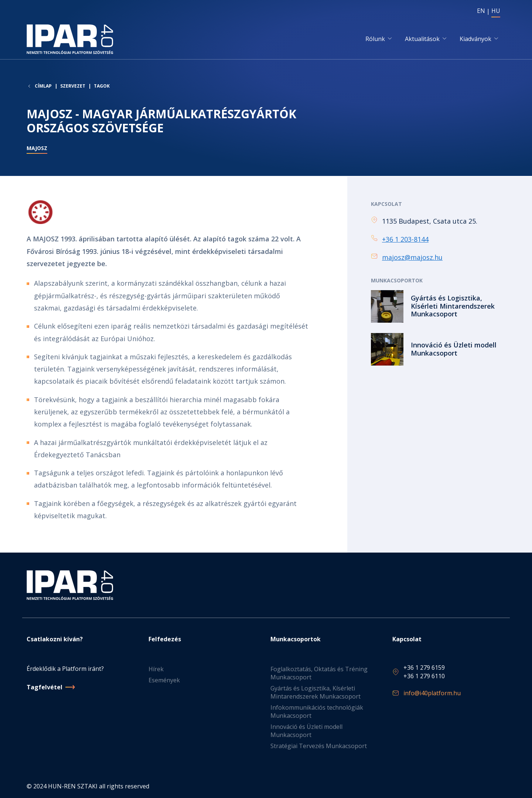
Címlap (43, 88)
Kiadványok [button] (475, 40)
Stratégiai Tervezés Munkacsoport (319, 746)
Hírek (156, 669)
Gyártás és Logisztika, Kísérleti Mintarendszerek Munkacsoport (316, 692)
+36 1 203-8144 (405, 240)
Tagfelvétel (45, 687)
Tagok (102, 88)
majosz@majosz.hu (412, 258)
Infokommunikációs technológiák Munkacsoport (317, 712)
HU (496, 11)
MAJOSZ (37, 150)
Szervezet (73, 88)
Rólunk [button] (375, 40)
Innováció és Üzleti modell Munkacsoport (306, 731)
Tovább (438, 307)
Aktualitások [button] (422, 40)
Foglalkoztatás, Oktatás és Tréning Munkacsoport (319, 673)
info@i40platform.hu (432, 693)
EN (481, 11)
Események (164, 680)
